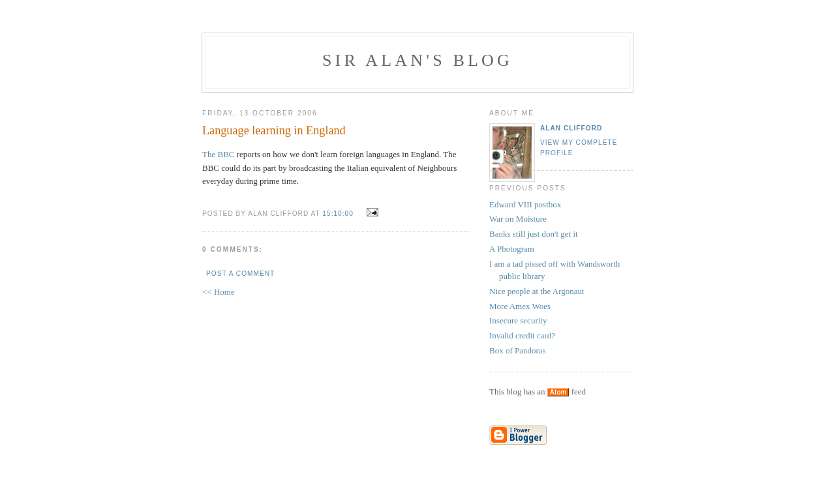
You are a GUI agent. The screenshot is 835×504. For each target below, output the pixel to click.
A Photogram (512, 249)
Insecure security (518, 320)
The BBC (218, 154)
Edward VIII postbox (525, 204)
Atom (558, 392)
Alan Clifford (571, 128)
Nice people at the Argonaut (537, 291)
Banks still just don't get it (534, 234)
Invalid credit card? (522, 335)
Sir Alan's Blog (417, 60)
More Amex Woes (520, 306)
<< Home (219, 292)
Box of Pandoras (518, 350)
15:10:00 (338, 214)
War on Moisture (518, 219)
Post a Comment (240, 274)
